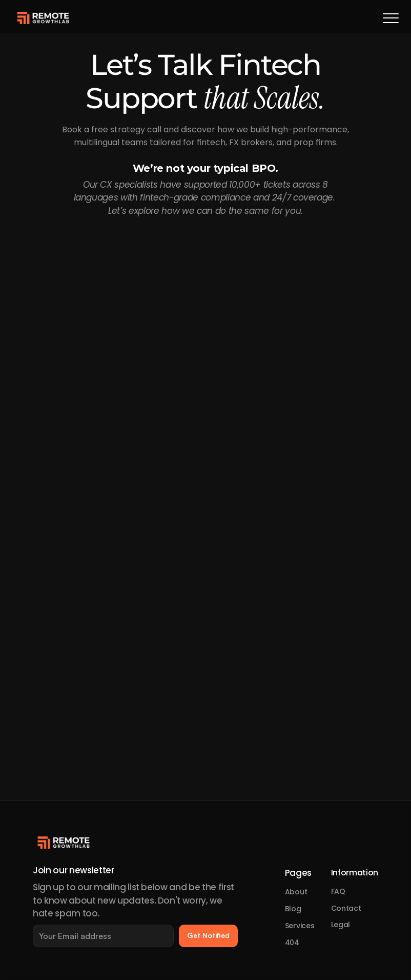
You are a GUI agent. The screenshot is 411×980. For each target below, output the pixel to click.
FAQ (338, 891)
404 (292, 943)
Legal (341, 925)
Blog (293, 909)
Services (300, 926)
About (296, 892)
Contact (346, 908)
